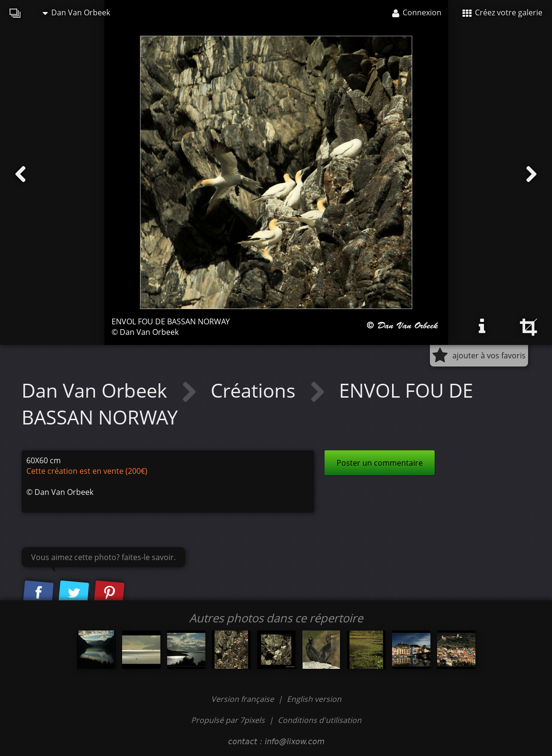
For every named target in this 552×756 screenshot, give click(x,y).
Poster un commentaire (380, 463)
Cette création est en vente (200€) (87, 471)
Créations (255, 390)
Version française (243, 699)
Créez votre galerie (502, 12)
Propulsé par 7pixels (228, 720)
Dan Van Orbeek (76, 12)
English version (314, 699)
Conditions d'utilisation (320, 720)
